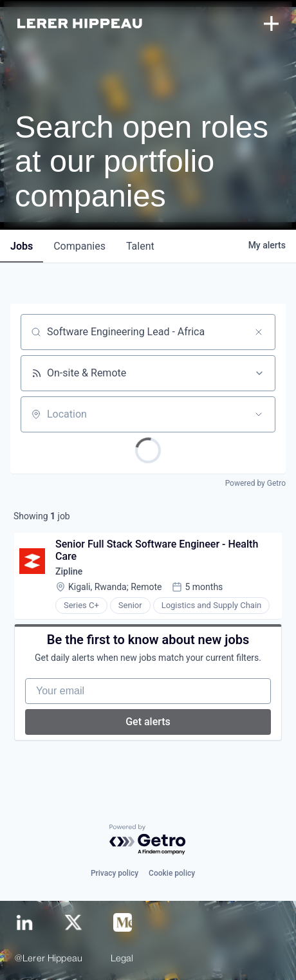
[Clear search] (259, 332)
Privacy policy (115, 873)
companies (79, 246)
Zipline (69, 571)
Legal (122, 959)
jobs (22, 246)
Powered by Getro (255, 483)
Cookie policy (172, 873)
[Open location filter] (259, 414)
